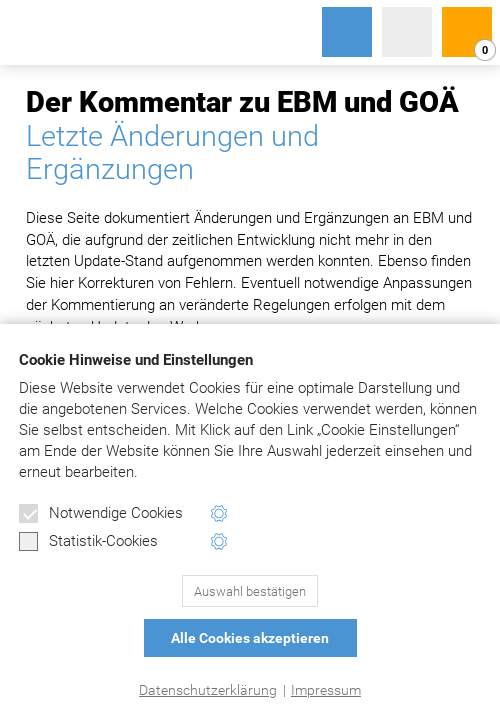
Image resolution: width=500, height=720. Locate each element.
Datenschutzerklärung (208, 690)
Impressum (326, 690)
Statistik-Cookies (88, 542)
